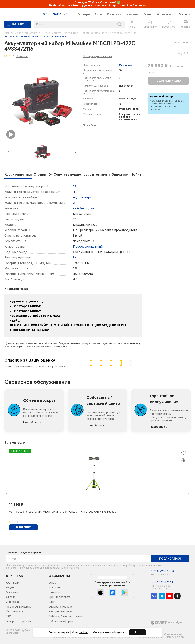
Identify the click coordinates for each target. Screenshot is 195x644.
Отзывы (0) (43, 175)
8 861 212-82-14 (162, 582)
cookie (83, 632)
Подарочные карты (19, 607)
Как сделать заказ (60, 611)
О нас (52, 583)
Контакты (184, 14)
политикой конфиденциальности (82, 565)
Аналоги (103, 175)
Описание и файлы (127, 175)
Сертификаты (15, 611)
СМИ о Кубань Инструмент (66, 616)
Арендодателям (59, 597)
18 (75, 186)
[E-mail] (79, 559)
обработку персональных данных (142, 565)
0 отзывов (22, 56)
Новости (54, 587)
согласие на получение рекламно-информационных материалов (43, 568)
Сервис (148, 14)
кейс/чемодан (84, 208)
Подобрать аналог (168, 81)
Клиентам (113, 14)
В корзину (23, 527)
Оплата (11, 597)
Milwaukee (125, 65)
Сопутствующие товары (74, 175)
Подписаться (170, 559)
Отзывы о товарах (61, 607)
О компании (164, 14)
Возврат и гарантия (19, 621)
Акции (99, 14)
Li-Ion (77, 257)
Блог (52, 602)
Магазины (132, 14)
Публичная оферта (61, 621)
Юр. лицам (84, 14)
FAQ (9, 616)
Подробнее (90, 125)
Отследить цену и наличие (98, 56)
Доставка (12, 602)
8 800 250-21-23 (162, 571)
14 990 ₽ (16, 504)
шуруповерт (82, 197)
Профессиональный (88, 246)
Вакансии (55, 592)
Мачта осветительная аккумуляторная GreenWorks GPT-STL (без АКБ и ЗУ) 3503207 (63, 512)
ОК (138, 632)
